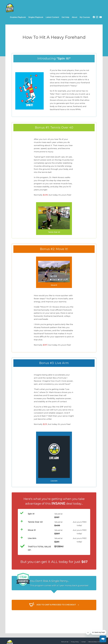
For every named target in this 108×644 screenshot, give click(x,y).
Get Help (65, 17)
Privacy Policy (67, 642)
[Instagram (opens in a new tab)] (97, 17)
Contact (78, 642)
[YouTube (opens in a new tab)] (101, 17)
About (75, 17)
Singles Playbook (36, 17)
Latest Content (52, 17)
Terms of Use (54, 642)
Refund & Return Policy (93, 642)
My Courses (85, 17)
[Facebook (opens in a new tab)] (94, 17)
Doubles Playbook (18, 17)
